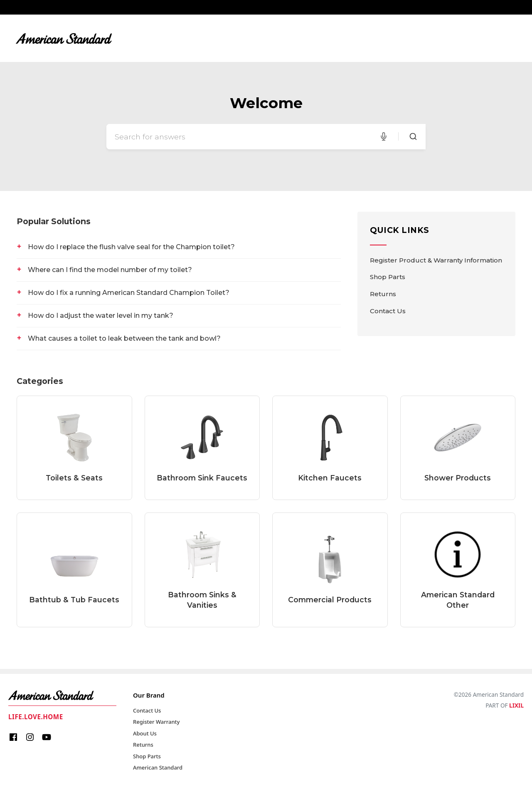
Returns (383, 294)
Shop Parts (388, 277)
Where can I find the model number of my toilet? (110, 270)
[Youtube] (47, 738)
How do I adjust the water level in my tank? (101, 316)
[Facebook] (13, 738)
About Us (145, 733)
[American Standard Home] (62, 696)
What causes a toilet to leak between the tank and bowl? (124, 338)
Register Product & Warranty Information (436, 260)
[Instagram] (30, 738)
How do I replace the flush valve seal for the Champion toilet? (131, 247)
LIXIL (516, 705)
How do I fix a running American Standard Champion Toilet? (129, 293)
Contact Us (388, 311)
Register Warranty (156, 722)
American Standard (158, 767)
